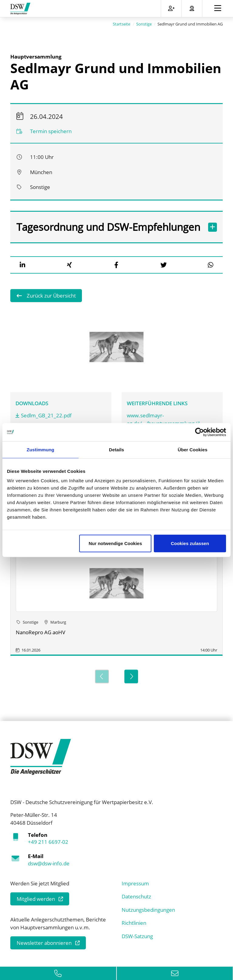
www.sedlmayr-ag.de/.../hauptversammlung (161, 419)
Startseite (122, 24)
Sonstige (144, 24)
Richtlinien (134, 923)
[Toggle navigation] (218, 8)
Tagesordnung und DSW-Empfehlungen (109, 227)
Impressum (135, 883)
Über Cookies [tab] (193, 449)
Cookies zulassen (190, 543)
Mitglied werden (36, 899)
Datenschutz (136, 896)
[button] (22, 265)
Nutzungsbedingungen (148, 909)
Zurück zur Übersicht (51, 296)
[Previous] (102, 676)
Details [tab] (116, 449)
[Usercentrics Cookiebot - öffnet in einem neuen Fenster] (199, 432)
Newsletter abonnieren (44, 943)
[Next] (131, 676)
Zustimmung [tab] (41, 449)
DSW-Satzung (137, 936)
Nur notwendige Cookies (115, 543)
